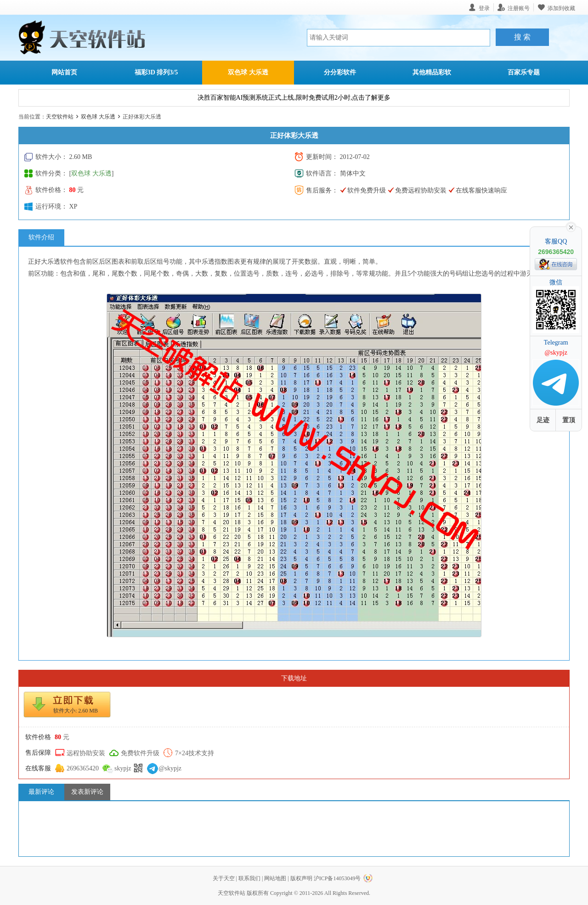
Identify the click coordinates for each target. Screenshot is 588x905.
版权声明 (301, 878)
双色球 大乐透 (248, 72)
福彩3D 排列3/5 (156, 72)
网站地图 (275, 878)
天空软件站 (60, 117)
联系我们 (249, 878)
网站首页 (64, 72)
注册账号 (519, 8)
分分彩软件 (340, 72)
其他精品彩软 (432, 72)
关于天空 (224, 878)
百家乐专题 (524, 72)
